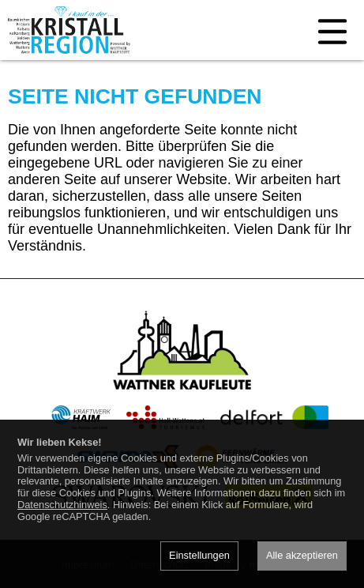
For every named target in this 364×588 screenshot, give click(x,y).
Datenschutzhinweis (62, 505)
